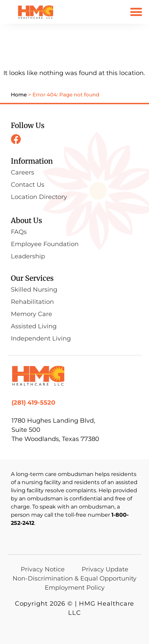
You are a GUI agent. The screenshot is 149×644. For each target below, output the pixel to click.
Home (19, 95)
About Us (26, 220)
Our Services (32, 278)
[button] (136, 12)
